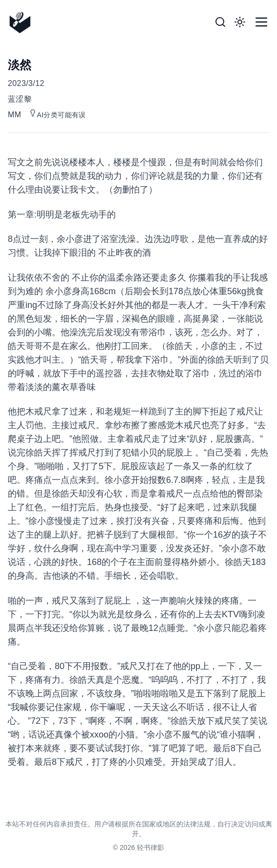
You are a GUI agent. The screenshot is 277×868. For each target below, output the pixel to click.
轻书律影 (150, 847)
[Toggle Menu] (261, 22)
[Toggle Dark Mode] (240, 22)
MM (14, 115)
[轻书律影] (23, 22)
